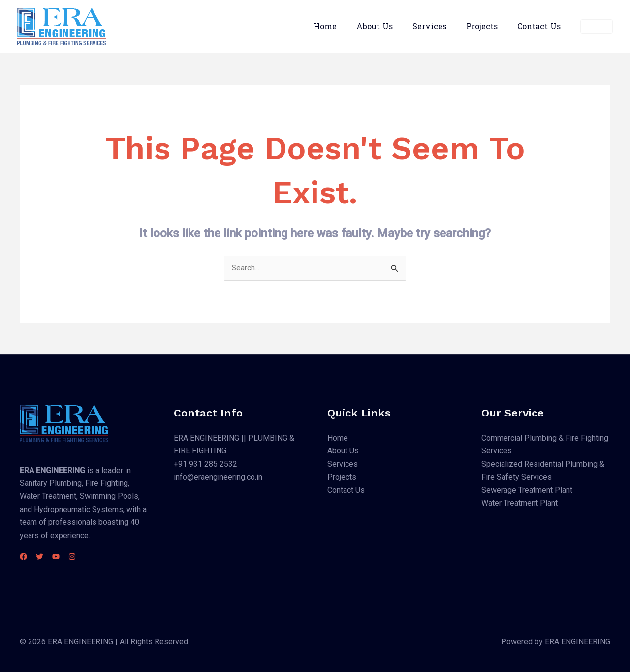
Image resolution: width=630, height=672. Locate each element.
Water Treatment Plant (520, 503)
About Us (388, 26)
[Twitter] (46, 557)
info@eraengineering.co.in (218, 477)
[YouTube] (68, 557)
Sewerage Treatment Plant (527, 490)
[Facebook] (23, 557)
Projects (488, 26)
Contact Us (541, 26)
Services (439, 26)
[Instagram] (90, 557)
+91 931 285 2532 (205, 464)
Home (343, 26)
